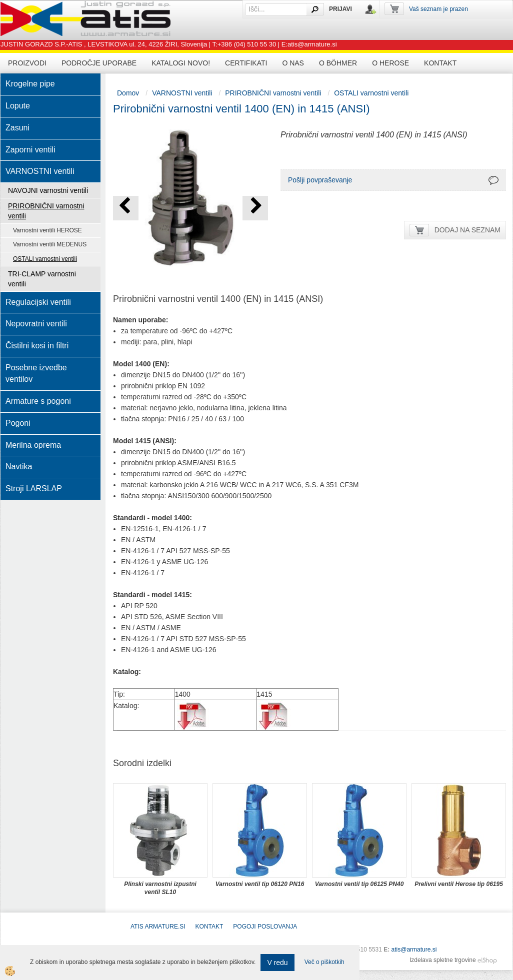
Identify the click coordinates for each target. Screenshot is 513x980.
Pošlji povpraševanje (320, 180)
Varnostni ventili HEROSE (47, 230)
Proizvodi (27, 63)
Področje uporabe (99, 63)
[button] (255, 208)
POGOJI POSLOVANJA (265, 927)
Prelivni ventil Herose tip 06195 (459, 884)
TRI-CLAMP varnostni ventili (42, 279)
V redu (277, 963)
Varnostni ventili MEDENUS (50, 244)
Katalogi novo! (181, 63)
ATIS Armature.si (158, 927)
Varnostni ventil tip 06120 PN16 (260, 884)
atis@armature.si (414, 950)
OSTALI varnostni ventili (45, 259)
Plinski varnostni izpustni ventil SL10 (160, 888)
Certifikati (246, 63)
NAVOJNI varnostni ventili (48, 190)
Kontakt (440, 63)
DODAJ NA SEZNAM (467, 230)
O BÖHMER (338, 63)
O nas (293, 63)
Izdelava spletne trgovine (443, 960)
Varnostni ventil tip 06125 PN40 (359, 884)
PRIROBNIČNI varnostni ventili (46, 211)
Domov (128, 93)
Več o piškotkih (324, 962)
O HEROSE (390, 63)
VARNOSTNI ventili (182, 93)
